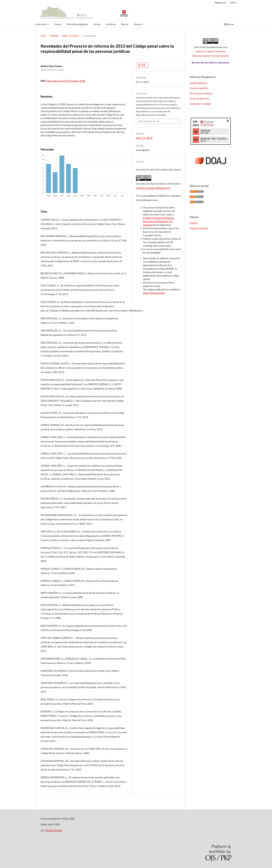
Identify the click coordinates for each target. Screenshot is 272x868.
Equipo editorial (198, 83)
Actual (97, 24)
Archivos (111, 24)
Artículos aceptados (77, 24)
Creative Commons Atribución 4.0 (153, 188)
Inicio (43, 36)
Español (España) (199, 228)
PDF (143, 65)
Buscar (125, 24)
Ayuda (138, 24)
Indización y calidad (200, 104)
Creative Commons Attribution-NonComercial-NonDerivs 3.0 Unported (159, 221)
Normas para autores (201, 93)
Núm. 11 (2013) (71, 36)
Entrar (233, 3)
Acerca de (41, 24)
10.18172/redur (54, 830)
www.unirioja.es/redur (154, 293)
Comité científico (199, 88)
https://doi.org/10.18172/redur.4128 (66, 81)
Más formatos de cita (149, 121)
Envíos (58, 24)
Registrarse (220, 3)
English (194, 223)
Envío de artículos (199, 98)
